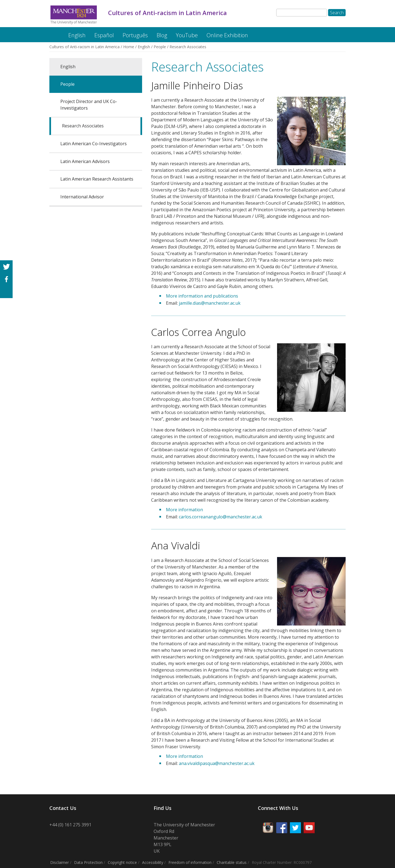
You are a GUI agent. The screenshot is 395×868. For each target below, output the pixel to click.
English (77, 35)
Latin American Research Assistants (97, 179)
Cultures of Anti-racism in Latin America (54, 32)
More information (184, 510)
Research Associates (83, 126)
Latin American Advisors (85, 161)
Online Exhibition (227, 35)
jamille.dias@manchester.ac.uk (210, 303)
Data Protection (88, 862)
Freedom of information (190, 862)
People (160, 47)
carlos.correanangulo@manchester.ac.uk (221, 517)
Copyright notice (122, 862)
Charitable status (232, 862)
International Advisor (82, 197)
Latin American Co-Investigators (94, 144)
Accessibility (153, 862)
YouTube (187, 35)
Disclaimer (60, 862)
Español (104, 35)
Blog (162, 35)
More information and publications (202, 296)
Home (129, 47)
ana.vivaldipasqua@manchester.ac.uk (217, 763)
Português (135, 35)
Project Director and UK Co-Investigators (89, 105)
